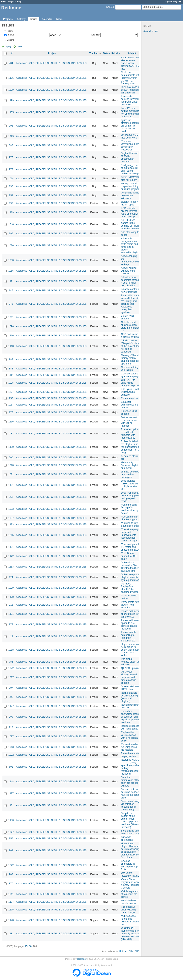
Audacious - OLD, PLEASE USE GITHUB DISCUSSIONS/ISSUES (51, 63)
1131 (11, 805)
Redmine (81, 959)
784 (11, 63)
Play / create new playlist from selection (130, 605)
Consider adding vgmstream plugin (130, 375)
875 (11, 412)
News (59, 19)
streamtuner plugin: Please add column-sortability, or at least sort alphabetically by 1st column (131, 850)
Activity (21, 19)
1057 (11, 518)
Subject (132, 53)
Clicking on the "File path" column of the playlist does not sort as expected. (131, 346)
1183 (11, 524)
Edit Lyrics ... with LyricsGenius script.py (130, 392)
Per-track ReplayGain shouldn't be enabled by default (131, 588)
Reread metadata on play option (130, 755)
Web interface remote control (129, 902)
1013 (11, 747)
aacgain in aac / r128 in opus (129, 203)
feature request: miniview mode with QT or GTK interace (129, 422)
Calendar (47, 19)
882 (11, 375)
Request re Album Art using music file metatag (130, 747)
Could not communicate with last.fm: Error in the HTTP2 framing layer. (131, 78)
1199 (11, 100)
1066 (11, 271)
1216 (11, 336)
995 (11, 234)
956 (11, 839)
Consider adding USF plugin (130, 369)
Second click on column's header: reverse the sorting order (131, 793)
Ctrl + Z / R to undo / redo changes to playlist (131, 383)
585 (11, 145)
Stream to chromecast (127, 839)
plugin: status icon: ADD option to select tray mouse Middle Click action (131, 650)
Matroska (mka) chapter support (129, 518)
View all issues (150, 31)
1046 (11, 224)
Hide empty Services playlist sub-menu (130, 465)
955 (11, 398)
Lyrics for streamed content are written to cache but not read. (130, 126)
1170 (11, 597)
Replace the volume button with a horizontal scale (130, 736)
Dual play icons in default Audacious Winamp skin (130, 90)
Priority (116, 53)
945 (11, 291)
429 (11, 636)
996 (11, 697)
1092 (11, 755)
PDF (137, 951)
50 (30, 946)
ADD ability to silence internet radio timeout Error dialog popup (131, 212)
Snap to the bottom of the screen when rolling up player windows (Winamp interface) (131, 820)
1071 (11, 474)
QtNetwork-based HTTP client (130, 688)
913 (11, 605)
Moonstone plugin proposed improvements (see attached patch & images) (130, 535)
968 (11, 497)
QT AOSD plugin (130, 668)
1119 (11, 212)
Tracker (93, 53)
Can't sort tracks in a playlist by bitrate (131, 336)
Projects (12, 1)
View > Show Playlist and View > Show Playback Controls (130, 884)
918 (11, 727)
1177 (11, 706)
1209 (11, 90)
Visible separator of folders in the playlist (130, 894)
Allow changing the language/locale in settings (131, 260)
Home (4, 1)
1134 (11, 902)
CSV (131, 951)
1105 (11, 112)
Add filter (95, 35)
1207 (11, 392)
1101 (11, 614)
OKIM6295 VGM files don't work (130, 136)
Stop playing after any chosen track (130, 832)
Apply (9, 46)
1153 (11, 567)
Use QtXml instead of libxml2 (130, 874)
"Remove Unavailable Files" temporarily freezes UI (131, 145)
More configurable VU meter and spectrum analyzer (131, 547)
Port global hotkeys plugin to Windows (130, 662)
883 (11, 369)
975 (11, 157)
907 (11, 688)
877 (11, 625)
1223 (11, 136)
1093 (11, 509)
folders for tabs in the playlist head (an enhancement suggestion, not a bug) (130, 447)
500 (11, 458)
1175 (11, 910)
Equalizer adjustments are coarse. (129, 405)
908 (11, 874)
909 (11, 717)
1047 (11, 832)
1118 (11, 346)
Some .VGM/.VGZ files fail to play (131, 179)
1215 (11, 535)
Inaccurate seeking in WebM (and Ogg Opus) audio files (130, 100)
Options (10, 40)
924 (11, 577)
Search (110, 7)
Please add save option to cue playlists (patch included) (130, 625)
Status (11, 35)
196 (11, 186)
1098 (11, 465)
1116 (11, 422)
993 (11, 126)
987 (11, 359)
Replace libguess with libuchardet (130, 727)
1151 (11, 485)
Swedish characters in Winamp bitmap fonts (129, 865)
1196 (11, 820)
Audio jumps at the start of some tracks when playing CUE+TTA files (131, 63)
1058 (11, 260)
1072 (11, 668)
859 (11, 195)
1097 (11, 736)
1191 (11, 547)
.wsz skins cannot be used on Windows (130, 195)
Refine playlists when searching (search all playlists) (129, 697)
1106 (11, 78)
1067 (11, 405)
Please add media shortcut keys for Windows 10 (131, 614)
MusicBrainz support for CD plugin (129, 556)
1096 (11, 326)
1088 (11, 650)
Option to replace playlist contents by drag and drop (130, 577)
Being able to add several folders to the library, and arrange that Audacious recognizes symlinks (130, 304)
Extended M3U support (129, 412)
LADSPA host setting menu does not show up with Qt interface (131, 112)
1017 (11, 677)
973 (11, 169)
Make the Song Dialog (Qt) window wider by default (130, 509)
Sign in (169, 1)
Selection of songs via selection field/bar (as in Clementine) (131, 805)
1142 (11, 556)
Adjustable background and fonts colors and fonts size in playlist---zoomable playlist (130, 245)
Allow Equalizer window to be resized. (129, 271)
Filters (10, 31)
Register (177, 1)
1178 (11, 920)
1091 (11, 317)
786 (11, 662)
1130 (11, 447)
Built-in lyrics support (128, 317)
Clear (19, 46)
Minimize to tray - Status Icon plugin (130, 524)
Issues (34, 19)
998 (11, 203)
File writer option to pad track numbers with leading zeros (130, 434)
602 (11, 767)
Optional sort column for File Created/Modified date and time (130, 567)
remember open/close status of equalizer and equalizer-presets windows (130, 717)
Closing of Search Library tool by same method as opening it (130, 359)
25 (26, 946)
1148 (11, 782)
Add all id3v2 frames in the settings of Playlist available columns (131, 224)
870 (11, 884)
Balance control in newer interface (130, 291)
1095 (11, 383)
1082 (11, 434)
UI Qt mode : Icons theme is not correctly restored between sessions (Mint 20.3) (131, 934)
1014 (11, 179)
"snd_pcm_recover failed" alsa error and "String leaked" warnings (131, 169)
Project (52, 53)
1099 (11, 588)
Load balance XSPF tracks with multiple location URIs (130, 485)
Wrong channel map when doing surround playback (131, 186)
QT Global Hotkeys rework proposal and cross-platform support (129, 677)
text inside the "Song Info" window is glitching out (131, 920)
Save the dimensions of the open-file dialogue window (130, 782)
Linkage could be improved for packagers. (130, 474)
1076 (11, 245)
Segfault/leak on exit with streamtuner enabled (130, 157)
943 (11, 304)
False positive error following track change (128, 910)
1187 (11, 793)
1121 (11, 281)
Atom (124, 951)
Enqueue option (129, 398)
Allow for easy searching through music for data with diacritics (131, 281)
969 (11, 850)
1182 (11, 934)
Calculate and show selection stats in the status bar (130, 326)
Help (19, 1)
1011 (11, 894)
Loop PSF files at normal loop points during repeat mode (131, 497)
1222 (11, 865)
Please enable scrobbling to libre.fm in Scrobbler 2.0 (129, 636)
